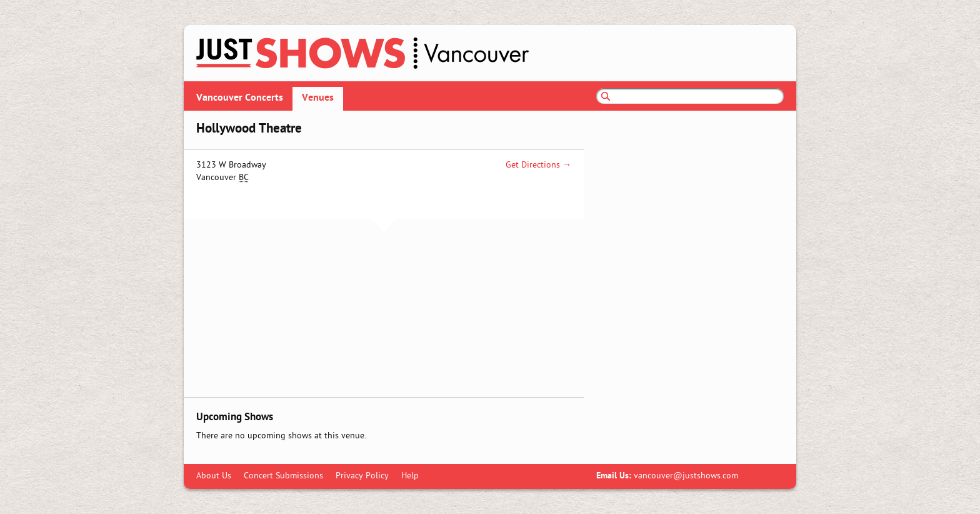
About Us (214, 476)
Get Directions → (538, 165)
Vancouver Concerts (240, 98)
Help (410, 476)
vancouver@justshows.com (686, 476)
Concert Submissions (283, 476)
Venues (318, 98)
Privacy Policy (362, 476)
